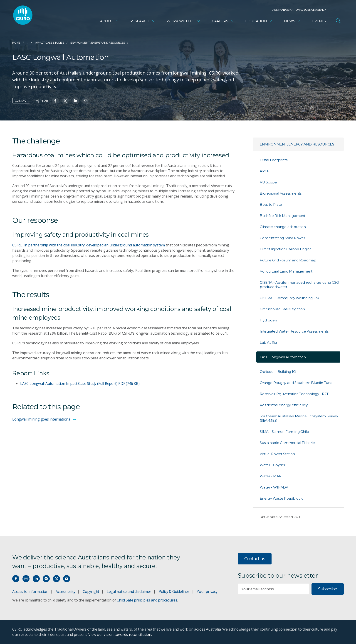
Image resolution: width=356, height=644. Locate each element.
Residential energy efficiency (284, 405)
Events (319, 22)
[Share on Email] (86, 101)
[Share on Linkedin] (75, 101)
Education (259, 22)
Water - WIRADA (274, 487)
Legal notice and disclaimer (129, 591)
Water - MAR (271, 476)
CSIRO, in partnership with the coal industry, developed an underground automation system (89, 245)
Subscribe (328, 589)
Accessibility (65, 591)
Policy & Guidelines (174, 591)
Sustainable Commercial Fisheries (288, 443)
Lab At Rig (268, 342)
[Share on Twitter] (65, 101)
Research (143, 22)
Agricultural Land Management (286, 271)
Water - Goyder (273, 465)
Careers (223, 22)
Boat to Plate (271, 204)
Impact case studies (50, 43)
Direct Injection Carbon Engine (286, 249)
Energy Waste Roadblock (281, 498)
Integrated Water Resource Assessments (294, 331)
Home (16, 43)
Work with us (183, 22)
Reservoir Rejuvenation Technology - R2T (294, 394)
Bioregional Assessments (281, 193)
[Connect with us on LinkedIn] (36, 579)
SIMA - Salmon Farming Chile (284, 432)
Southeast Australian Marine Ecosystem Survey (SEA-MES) (299, 418)
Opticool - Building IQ (278, 372)
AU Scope (268, 182)
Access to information (30, 591)
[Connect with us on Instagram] (26, 579)
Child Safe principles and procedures (147, 600)
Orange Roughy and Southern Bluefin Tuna (296, 383)
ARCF (265, 171)
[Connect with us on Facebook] (16, 579)
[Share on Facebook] (55, 101)
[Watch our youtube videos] (67, 579)
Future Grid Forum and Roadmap (288, 260)
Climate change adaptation (283, 227)
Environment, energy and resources (98, 43)
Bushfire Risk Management (283, 216)
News (292, 22)
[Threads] (56, 579)
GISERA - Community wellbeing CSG (290, 298)
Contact (21, 101)
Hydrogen (268, 320)
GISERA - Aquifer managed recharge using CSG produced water (299, 285)
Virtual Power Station (277, 454)
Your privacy (207, 591)
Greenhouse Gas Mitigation (282, 309)
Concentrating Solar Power (282, 238)
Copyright (91, 591)
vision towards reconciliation (127, 634)
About (109, 22)
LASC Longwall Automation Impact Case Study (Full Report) (80, 383)
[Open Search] (338, 21)
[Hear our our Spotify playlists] (46, 579)
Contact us (255, 559)
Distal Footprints (273, 160)
